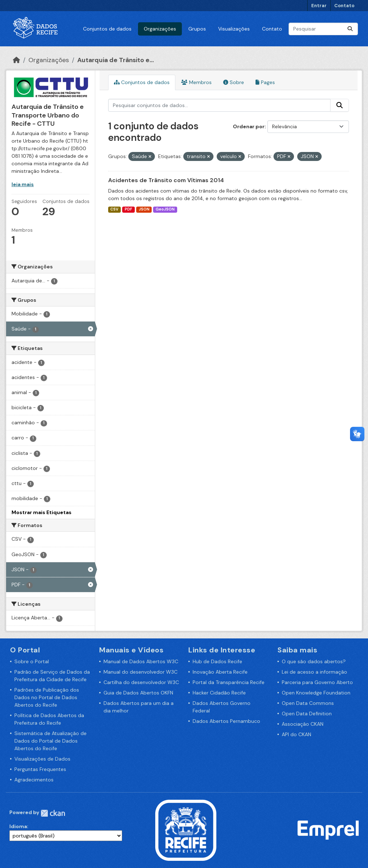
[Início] (17, 60)
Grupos (197, 29)
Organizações (160, 29)
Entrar (319, 6)
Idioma (18, 826)
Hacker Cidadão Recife (219, 693)
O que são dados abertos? (314, 661)
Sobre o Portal (32, 661)
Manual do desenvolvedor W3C (141, 672)
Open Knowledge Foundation (316, 693)
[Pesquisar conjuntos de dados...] (323, 29)
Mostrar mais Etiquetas (42, 512)
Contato (344, 6)
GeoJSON (165, 209)
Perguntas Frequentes (40, 769)
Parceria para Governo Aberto (317, 682)
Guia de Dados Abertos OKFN (138, 693)
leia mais (23, 184)
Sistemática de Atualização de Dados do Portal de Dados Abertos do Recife (50, 741)
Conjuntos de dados (107, 29)
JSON (144, 209)
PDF (128, 209)
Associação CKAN (303, 724)
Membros (196, 82)
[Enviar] (350, 29)
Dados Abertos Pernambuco (226, 721)
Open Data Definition (307, 714)
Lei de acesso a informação (314, 672)
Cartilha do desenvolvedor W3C (141, 682)
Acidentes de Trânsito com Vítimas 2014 (166, 180)
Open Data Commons (308, 703)
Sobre (234, 82)
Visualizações (234, 29)
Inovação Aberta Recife (220, 672)
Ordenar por (249, 126)
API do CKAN (296, 734)
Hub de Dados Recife (217, 661)
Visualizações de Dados (42, 759)
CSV (114, 209)
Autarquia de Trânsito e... (116, 60)
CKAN (53, 813)
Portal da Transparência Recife (229, 682)
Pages (265, 82)
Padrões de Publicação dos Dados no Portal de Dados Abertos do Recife (47, 697)
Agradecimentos (34, 780)
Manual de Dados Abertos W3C (141, 661)
